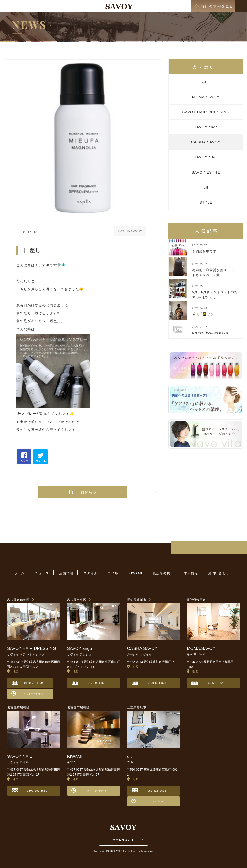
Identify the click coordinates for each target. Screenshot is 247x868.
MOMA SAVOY (206, 97)
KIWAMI (133, 573)
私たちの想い (159, 573)
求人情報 (185, 573)
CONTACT (123, 840)
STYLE (206, 202)
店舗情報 (70, 573)
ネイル (113, 573)
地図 (13, 670)
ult (206, 187)
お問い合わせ (211, 573)
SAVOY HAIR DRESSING (206, 112)
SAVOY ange (206, 127)
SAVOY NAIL (206, 157)
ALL (206, 82)
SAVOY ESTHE (206, 172)
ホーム (27, 573)
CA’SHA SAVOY (206, 142)
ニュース (48, 573)
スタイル (93, 573)
